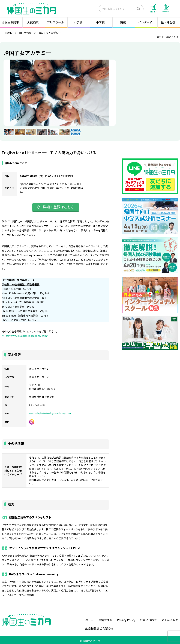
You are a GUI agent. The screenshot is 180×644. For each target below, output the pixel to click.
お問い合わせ (148, 620)
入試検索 (34, 22)
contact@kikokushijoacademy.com (50, 413)
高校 (124, 22)
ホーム (89, 620)
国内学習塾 (25, 33)
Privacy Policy (126, 620)
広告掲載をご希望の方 (99, 628)
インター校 (146, 22)
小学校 (79, 22)
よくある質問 (170, 620)
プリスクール (56, 22)
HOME (9, 33)
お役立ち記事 (11, 22)
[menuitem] (9, 132)
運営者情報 (105, 620)
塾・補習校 (169, 22)
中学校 (101, 22)
